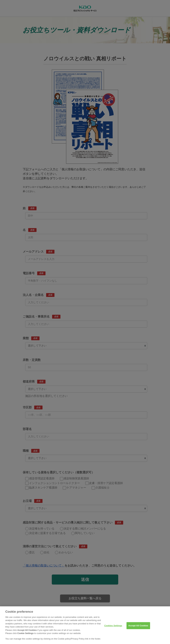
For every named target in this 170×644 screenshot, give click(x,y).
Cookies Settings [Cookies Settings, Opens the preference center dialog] (113, 628)
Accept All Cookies (138, 628)
